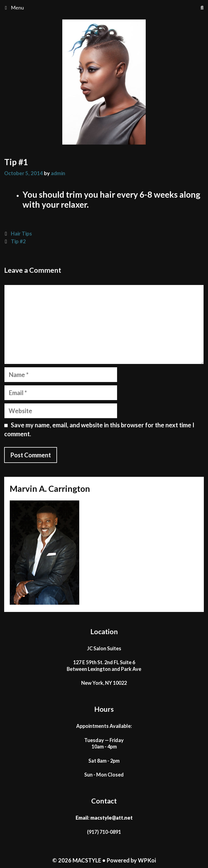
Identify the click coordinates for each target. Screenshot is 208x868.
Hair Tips (21, 234)
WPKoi (147, 860)
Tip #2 (18, 241)
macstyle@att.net (112, 818)
